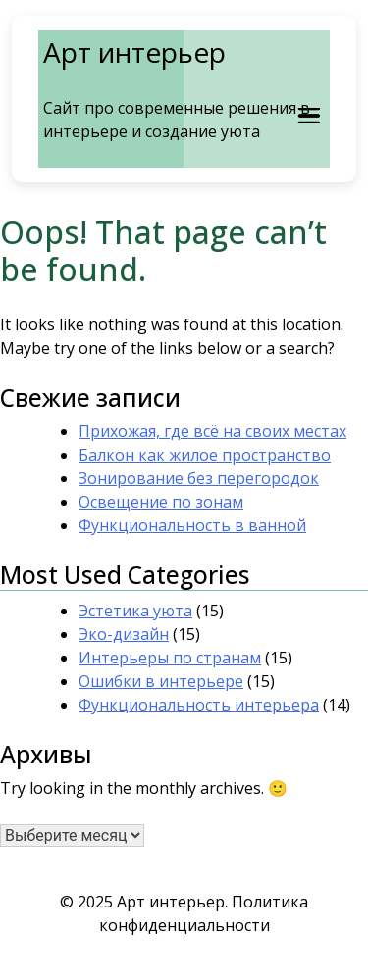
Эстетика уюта (135, 611)
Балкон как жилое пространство (205, 455)
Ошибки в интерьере (161, 681)
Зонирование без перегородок (199, 478)
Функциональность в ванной (192, 525)
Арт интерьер (134, 52)
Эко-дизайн (124, 634)
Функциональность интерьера (199, 705)
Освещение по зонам (161, 502)
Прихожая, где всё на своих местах (212, 431)
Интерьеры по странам (170, 658)
